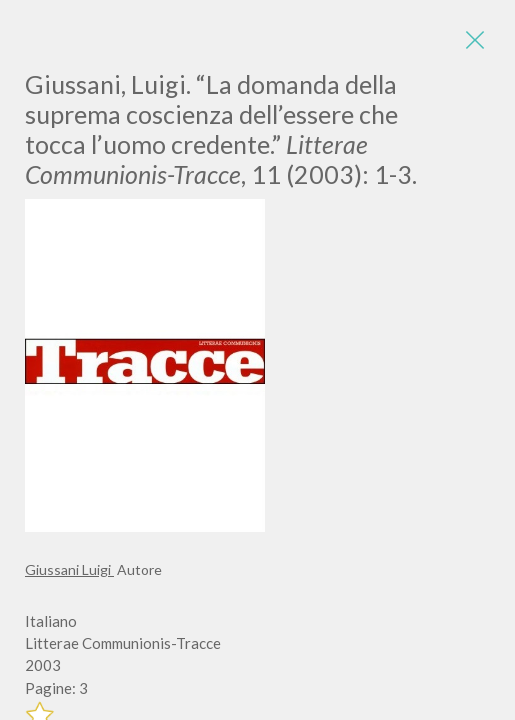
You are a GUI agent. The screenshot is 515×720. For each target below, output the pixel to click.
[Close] (475, 40)
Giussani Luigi (69, 569)
